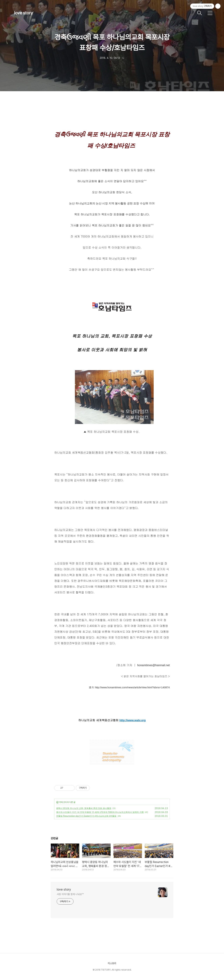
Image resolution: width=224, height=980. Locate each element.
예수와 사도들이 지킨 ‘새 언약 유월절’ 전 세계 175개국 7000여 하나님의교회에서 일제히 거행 (100, 812)
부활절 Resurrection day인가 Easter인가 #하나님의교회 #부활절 (86, 816)
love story (23, 13)
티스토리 (112, 963)
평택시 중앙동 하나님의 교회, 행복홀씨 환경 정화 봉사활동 (84, 808)
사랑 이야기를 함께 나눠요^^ (70, 894)
